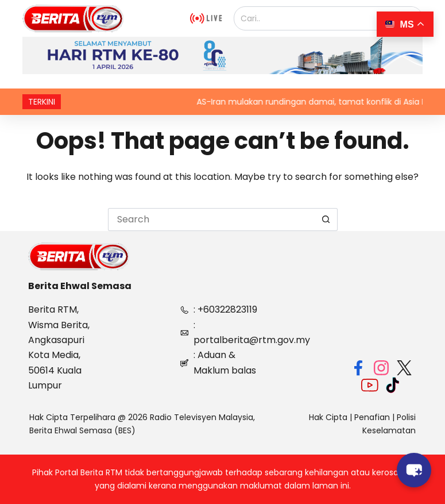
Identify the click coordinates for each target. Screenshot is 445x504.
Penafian (372, 417)
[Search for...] (211, 220)
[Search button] (326, 220)
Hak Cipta (328, 417)
